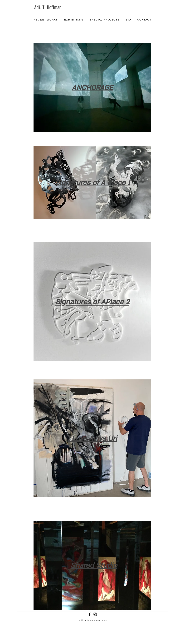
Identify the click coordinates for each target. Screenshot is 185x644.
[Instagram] (95, 614)
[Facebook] (90, 614)
